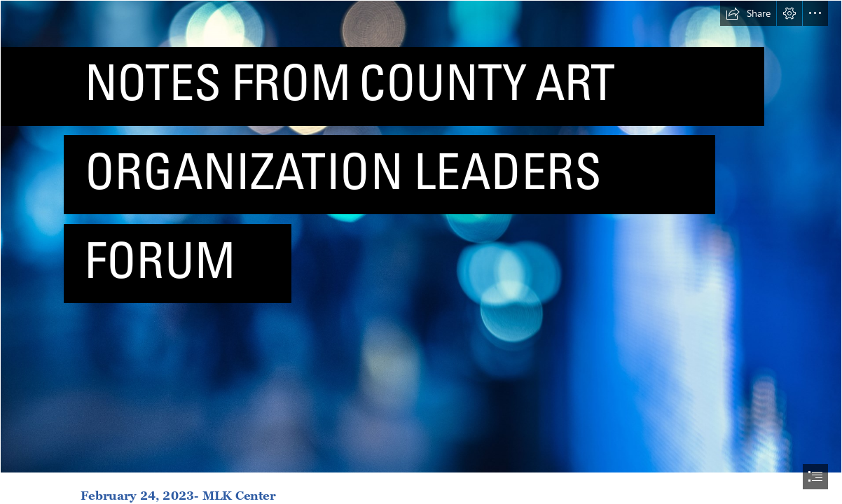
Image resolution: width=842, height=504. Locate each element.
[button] (748, 13)
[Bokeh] (421, 237)
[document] (421, 252)
